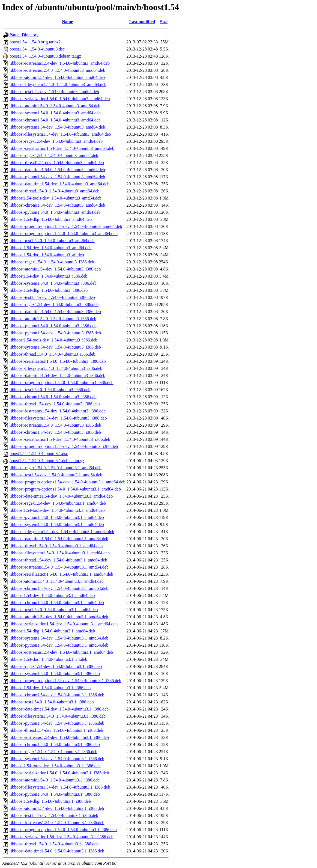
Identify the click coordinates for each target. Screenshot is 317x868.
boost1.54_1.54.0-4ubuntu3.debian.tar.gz (45, 56)
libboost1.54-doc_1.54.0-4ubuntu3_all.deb (47, 255)
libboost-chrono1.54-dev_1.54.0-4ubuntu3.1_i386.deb (57, 695)
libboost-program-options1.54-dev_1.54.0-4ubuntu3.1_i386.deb (65, 681)
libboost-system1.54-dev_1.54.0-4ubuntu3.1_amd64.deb (59, 638)
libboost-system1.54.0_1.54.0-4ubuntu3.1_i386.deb (55, 674)
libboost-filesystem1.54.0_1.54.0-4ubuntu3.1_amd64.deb (60, 553)
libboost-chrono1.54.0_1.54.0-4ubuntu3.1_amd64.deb (57, 603)
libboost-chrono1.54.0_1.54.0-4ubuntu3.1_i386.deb (55, 744)
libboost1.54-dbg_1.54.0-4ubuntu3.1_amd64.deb (52, 631)
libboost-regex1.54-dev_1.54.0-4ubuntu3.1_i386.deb (56, 666)
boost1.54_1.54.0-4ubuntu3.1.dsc (39, 454)
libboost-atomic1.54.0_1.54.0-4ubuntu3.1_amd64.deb (57, 581)
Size (164, 22)
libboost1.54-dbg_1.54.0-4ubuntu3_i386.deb (49, 290)
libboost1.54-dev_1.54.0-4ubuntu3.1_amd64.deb (52, 595)
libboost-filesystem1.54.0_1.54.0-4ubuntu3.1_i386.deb (58, 716)
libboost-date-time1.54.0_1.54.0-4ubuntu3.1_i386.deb (57, 851)
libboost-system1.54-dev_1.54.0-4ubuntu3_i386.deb (55, 347)
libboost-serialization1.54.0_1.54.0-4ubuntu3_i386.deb (58, 361)
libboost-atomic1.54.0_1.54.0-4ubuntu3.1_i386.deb (55, 780)
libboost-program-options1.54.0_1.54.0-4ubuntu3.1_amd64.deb (65, 489)
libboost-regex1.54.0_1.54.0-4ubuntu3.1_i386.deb (53, 752)
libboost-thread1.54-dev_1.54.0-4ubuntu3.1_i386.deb (56, 730)
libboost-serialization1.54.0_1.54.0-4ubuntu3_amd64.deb (60, 99)
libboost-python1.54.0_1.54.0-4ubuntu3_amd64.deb (55, 212)
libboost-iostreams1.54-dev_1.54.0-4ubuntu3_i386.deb (58, 411)
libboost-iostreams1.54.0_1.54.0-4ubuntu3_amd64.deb (57, 70)
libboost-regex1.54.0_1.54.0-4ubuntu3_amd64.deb (54, 155)
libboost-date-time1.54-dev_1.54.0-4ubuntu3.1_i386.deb (59, 709)
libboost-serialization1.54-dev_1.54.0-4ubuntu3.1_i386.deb (62, 837)
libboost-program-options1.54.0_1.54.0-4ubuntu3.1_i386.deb (63, 830)
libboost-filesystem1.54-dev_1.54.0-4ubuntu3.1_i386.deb (60, 787)
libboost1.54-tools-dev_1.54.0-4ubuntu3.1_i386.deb (55, 766)
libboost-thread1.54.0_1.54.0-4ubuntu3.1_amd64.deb (56, 546)
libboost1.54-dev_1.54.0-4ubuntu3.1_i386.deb (50, 688)
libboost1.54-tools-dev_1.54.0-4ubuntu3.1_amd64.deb (57, 510)
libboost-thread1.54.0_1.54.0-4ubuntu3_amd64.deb (54, 191)
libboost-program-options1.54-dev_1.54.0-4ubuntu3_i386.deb (64, 446)
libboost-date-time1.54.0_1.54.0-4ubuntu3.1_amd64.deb (59, 539)
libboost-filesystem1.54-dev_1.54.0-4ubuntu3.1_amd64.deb (62, 532)
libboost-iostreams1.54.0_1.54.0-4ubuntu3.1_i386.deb (57, 823)
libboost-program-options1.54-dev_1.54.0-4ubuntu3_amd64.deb (66, 226)
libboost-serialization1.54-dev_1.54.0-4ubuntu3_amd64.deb (62, 148)
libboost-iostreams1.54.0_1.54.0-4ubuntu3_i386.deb (55, 425)
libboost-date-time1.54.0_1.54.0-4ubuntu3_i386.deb (55, 312)
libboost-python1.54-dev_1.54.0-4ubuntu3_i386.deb (55, 333)
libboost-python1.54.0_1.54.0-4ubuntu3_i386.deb (53, 326)
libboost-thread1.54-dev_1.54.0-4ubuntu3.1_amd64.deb (58, 560)
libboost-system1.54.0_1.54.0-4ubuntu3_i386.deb (53, 283)
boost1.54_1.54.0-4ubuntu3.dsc (37, 49)
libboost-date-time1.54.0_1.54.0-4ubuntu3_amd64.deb (57, 170)
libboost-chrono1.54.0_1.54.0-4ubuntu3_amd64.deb (55, 120)
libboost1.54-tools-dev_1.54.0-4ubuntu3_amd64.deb (56, 198)
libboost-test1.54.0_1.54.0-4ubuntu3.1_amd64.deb (54, 610)
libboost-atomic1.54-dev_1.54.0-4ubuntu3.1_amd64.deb (59, 617)
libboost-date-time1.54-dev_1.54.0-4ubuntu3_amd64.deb (59, 184)
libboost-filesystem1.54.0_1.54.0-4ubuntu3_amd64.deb (58, 84)
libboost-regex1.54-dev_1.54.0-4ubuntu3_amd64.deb (56, 141)
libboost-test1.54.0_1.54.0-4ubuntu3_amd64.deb (52, 241)
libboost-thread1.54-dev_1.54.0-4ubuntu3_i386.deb (55, 404)
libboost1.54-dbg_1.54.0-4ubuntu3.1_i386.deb (50, 801)
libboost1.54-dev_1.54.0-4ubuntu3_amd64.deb (50, 248)
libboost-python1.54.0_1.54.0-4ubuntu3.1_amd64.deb (57, 517)
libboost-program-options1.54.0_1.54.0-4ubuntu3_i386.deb (62, 383)
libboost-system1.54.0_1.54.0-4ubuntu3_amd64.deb (55, 113)
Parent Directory (24, 35)
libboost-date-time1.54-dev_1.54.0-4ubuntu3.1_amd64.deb (61, 496)
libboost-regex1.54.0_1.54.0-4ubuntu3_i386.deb (52, 262)
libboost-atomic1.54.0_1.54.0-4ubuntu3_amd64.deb (55, 106)
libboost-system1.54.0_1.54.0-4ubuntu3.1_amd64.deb (57, 524)
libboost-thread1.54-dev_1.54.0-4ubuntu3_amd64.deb (57, 163)
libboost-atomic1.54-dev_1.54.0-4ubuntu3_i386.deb (55, 269)
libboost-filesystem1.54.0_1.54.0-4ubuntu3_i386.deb (56, 368)
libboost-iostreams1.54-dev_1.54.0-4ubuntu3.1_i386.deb (59, 737)
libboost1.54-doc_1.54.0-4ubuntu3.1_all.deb (48, 659)
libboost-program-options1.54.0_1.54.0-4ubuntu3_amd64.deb (64, 234)
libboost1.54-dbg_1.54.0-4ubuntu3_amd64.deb (51, 219)
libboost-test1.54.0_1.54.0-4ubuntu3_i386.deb (50, 390)
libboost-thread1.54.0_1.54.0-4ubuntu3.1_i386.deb (54, 844)
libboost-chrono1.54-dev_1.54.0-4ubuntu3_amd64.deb (57, 205)
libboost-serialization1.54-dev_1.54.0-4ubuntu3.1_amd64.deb (64, 624)
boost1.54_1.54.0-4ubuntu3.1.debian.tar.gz (47, 461)
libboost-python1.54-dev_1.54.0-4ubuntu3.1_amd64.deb (59, 645)
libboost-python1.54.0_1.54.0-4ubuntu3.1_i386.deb (55, 794)
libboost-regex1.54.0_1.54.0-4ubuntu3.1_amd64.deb (56, 468)
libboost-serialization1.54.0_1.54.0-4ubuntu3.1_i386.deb (59, 773)
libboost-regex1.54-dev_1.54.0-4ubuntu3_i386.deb (54, 304)
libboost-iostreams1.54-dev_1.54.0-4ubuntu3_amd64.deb (60, 63)
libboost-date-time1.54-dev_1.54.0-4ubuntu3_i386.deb (57, 375)
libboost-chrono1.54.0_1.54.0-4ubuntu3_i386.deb (53, 397)
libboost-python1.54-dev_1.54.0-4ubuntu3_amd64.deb (57, 177)
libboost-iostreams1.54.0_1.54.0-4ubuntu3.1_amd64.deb (59, 567)
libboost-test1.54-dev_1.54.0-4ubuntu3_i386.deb (52, 297)
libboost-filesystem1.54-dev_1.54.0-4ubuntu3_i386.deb (58, 418)
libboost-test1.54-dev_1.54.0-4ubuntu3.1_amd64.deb (56, 475)
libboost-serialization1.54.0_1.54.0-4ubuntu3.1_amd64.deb (61, 574)
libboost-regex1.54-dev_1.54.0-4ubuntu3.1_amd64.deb (58, 503)
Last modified (142, 22)
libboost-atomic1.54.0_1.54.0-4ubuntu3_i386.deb (53, 319)
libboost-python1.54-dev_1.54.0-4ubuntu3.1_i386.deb (57, 723)
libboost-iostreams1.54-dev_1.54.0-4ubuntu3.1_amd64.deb (61, 652)
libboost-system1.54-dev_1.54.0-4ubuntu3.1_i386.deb (57, 759)
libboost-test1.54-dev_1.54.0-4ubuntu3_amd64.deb (54, 92)
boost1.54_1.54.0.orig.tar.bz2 (35, 42)
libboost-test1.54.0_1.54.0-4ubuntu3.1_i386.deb (52, 702)
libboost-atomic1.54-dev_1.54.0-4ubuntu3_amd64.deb (57, 77)
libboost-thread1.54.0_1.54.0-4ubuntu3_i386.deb (52, 354)
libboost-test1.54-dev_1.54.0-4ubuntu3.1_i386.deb (54, 815)
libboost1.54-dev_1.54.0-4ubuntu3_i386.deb (48, 276)
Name (67, 22)
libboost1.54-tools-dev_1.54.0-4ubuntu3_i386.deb (53, 340)
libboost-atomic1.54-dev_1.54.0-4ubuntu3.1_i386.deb (57, 808)
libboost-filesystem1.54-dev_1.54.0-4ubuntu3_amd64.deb (60, 134)
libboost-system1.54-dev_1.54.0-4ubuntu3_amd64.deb (57, 127)
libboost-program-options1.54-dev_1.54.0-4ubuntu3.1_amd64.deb (67, 482)
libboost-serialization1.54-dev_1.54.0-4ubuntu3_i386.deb (60, 439)
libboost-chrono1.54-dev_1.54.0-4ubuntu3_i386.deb (55, 432)
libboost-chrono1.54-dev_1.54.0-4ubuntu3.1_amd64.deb (59, 588)
